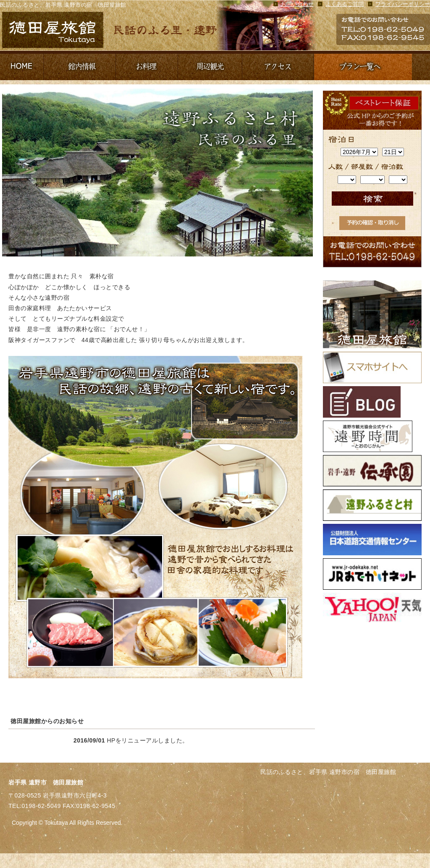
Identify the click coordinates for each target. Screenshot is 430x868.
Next (300, 173)
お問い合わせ (297, 4)
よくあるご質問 (345, 4)
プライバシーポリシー (403, 4)
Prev (11, 173)
